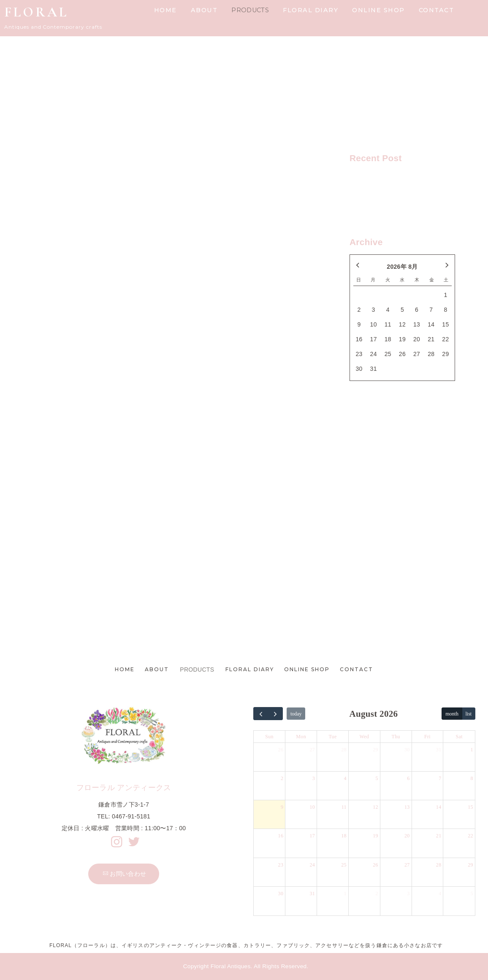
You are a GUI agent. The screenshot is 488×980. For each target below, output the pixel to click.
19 (375, 836)
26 (281, 750)
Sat (459, 737)
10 (312, 807)
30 (407, 750)
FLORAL (36, 12)
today (296, 714)
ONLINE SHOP (378, 10)
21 (439, 836)
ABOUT (204, 10)
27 (312, 750)
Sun (269, 737)
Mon (301, 737)
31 (439, 750)
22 (470, 836)
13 (407, 807)
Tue (332, 737)
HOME (165, 10)
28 (344, 750)
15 (470, 807)
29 (375, 750)
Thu (396, 737)
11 (344, 807)
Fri (427, 737)
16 (281, 836)
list (469, 714)
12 (375, 807)
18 (344, 836)
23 (281, 865)
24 (312, 865)
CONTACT (436, 10)
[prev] (261, 714)
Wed (365, 737)
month (452, 714)
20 (407, 836)
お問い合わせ (124, 874)
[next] (275, 714)
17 (312, 836)
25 (344, 865)
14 (439, 807)
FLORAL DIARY (310, 10)
